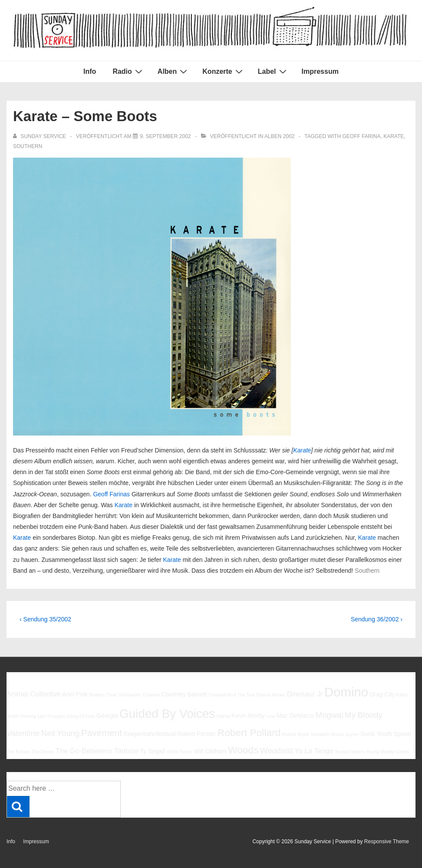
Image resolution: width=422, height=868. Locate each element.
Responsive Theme (387, 842)
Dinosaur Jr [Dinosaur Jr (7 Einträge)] (305, 694)
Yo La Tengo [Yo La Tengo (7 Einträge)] (314, 751)
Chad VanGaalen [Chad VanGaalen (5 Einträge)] (124, 695)
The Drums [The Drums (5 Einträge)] (43, 752)
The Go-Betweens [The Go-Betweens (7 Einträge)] (84, 751)
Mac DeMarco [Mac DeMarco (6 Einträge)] (295, 716)
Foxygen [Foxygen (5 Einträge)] (56, 716)
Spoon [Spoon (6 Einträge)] (402, 734)
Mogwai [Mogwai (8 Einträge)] (329, 715)
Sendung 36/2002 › (377, 619)
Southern (28, 146)
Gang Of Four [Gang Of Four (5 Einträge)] (81, 716)
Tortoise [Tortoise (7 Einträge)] (127, 751)
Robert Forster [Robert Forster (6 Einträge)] (197, 734)
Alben (173, 71)
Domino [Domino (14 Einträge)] (346, 692)
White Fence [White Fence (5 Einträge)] (179, 752)
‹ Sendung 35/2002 (45, 619)
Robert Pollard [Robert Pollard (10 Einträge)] (249, 733)
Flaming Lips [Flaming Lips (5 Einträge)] (33, 716)
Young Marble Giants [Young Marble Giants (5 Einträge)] (387, 752)
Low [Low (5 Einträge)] (271, 716)
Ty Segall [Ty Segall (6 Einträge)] (153, 751)
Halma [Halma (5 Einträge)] (223, 716)
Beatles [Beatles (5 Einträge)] (97, 695)
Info (90, 71)
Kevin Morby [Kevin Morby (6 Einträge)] (248, 716)
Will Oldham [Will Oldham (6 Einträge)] (210, 751)
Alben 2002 (279, 136)
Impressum (320, 71)
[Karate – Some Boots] (165, 136)
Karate (394, 136)
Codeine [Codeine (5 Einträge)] (151, 695)
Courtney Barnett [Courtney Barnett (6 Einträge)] (184, 694)
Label (273, 71)
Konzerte (223, 71)
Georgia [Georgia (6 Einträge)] (107, 716)
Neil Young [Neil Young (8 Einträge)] (61, 733)
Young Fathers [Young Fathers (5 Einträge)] (350, 752)
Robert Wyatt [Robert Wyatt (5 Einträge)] (296, 734)
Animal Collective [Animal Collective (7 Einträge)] (34, 694)
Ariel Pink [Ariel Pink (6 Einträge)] (75, 694)
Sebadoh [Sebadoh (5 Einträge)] (320, 734)
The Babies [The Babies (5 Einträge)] (18, 752)
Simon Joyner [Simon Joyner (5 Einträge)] (345, 734)
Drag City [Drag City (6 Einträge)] (382, 694)
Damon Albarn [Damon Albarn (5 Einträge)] (271, 695)
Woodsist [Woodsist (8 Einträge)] (277, 751)
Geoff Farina (361, 136)
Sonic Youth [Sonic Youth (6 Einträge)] (376, 734)
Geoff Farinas (111, 494)
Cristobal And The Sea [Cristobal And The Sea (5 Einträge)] (231, 695)
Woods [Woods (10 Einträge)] (243, 750)
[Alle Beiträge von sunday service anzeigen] (40, 136)
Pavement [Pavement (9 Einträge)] (102, 733)
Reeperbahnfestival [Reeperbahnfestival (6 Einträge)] (149, 734)
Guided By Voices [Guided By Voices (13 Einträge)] (167, 714)
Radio (128, 71)
